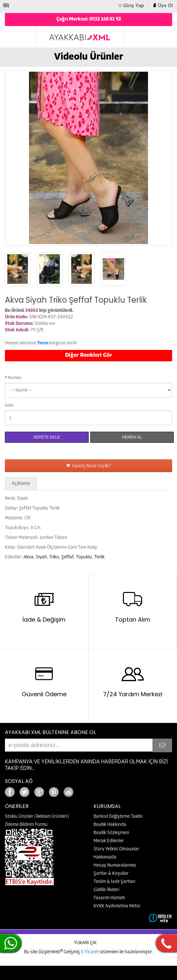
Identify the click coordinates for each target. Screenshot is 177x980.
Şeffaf (67, 557)
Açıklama (21, 484)
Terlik (99, 557)
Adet (9, 406)
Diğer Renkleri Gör (89, 355)
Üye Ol (165, 6)
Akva (29, 557)
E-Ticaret (90, 952)
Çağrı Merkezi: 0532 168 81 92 (89, 19)
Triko (54, 557)
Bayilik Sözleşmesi (111, 833)
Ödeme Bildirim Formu (26, 825)
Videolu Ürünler (89, 57)
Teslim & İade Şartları (114, 882)
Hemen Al (132, 437)
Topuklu (84, 557)
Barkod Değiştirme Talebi (118, 817)
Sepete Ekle (47, 437)
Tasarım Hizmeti (109, 898)
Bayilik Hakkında (110, 825)
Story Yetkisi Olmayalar (116, 849)
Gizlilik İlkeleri (106, 890)
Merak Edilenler (109, 841)
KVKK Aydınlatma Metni (117, 906)
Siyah (41, 557)
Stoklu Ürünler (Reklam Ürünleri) (37, 817)
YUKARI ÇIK (85, 943)
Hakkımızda (105, 857)
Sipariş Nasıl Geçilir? (89, 466)
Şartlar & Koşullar (111, 874)
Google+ (86, 790)
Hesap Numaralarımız (115, 865)
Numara (15, 378)
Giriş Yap (134, 6)
